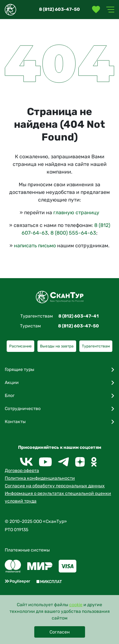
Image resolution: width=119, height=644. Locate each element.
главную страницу (76, 212)
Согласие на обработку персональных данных (55, 486)
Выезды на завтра (57, 346)
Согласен (60, 632)
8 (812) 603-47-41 (79, 316)
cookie (76, 605)
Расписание (20, 346)
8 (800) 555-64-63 (73, 233)
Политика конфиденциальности (40, 478)
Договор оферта (22, 471)
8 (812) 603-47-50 (60, 9)
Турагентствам (96, 346)
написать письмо (35, 246)
